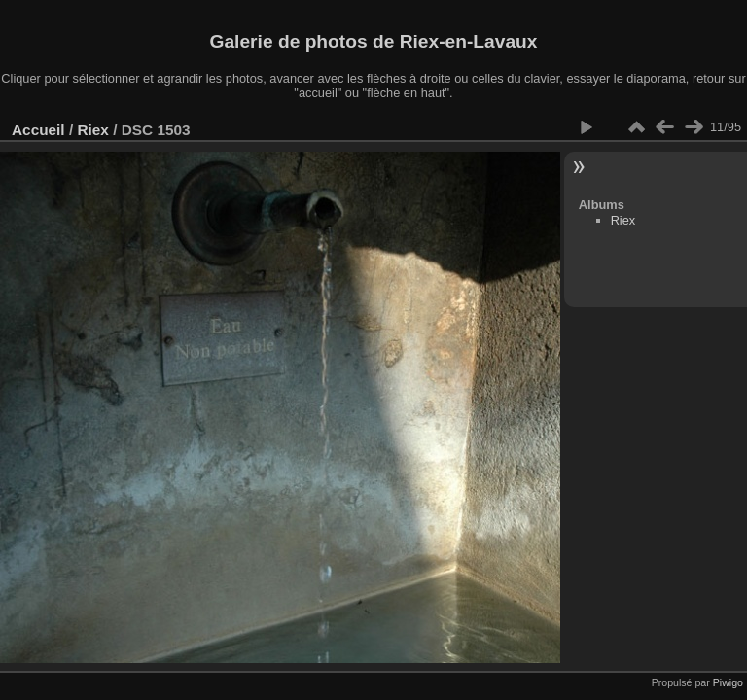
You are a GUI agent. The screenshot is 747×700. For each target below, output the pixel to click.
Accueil (38, 130)
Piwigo (728, 682)
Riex (92, 130)
